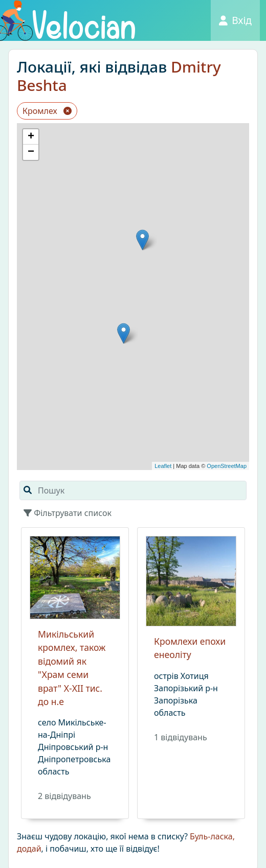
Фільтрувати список (68, 513)
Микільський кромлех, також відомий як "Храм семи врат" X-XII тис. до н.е (72, 668)
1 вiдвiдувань (181, 737)
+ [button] (31, 137)
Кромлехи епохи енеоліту (190, 648)
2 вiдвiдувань (64, 796)
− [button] (31, 152)
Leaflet (163, 466)
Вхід (235, 20)
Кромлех (47, 111)
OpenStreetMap (227, 466)
